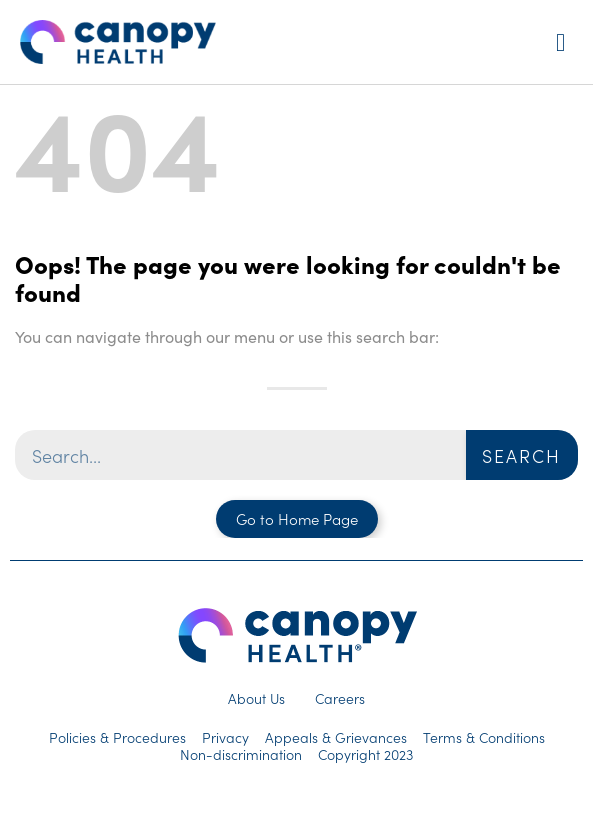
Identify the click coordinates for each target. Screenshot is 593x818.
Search (521, 455)
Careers (340, 698)
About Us (256, 698)
